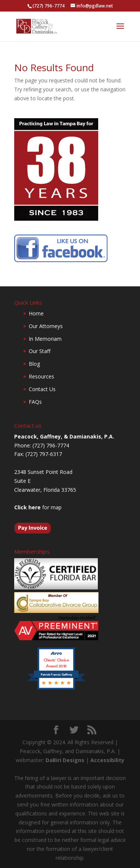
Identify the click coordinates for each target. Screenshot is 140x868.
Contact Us (42, 389)
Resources (41, 376)
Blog (34, 364)
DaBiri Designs (65, 760)
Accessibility (107, 760)
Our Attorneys (46, 326)
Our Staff (40, 351)
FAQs (35, 402)
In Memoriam (45, 339)
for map (38, 507)
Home (36, 313)
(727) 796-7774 (49, 6)
